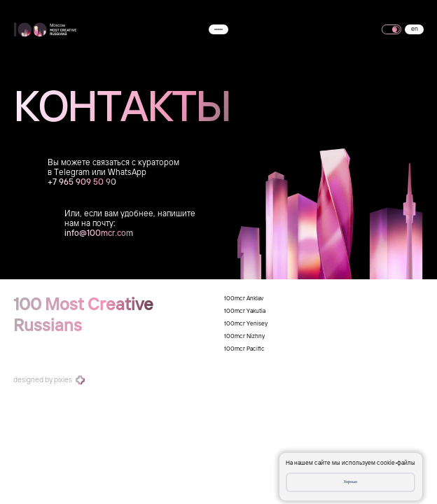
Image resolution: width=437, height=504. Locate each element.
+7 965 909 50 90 (82, 183)
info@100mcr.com (99, 234)
